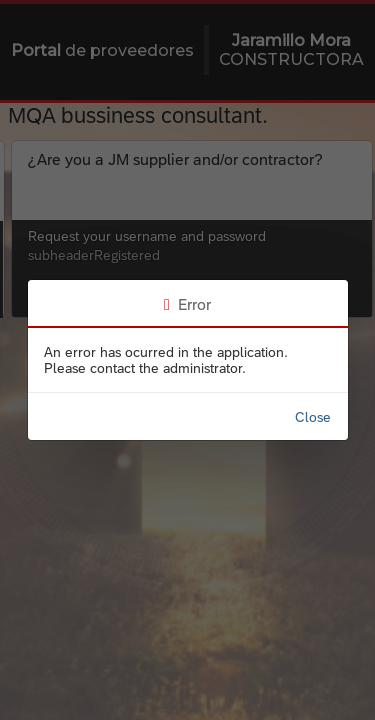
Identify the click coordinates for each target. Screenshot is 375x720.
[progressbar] (187, 360)
